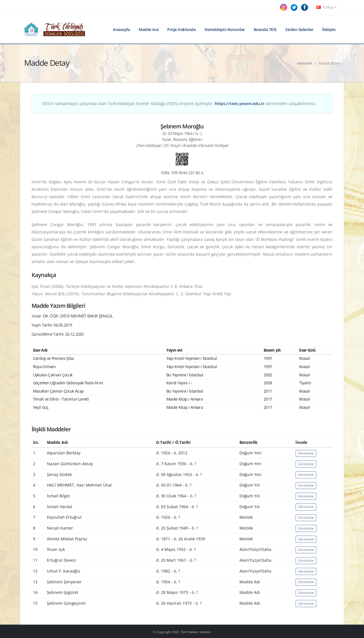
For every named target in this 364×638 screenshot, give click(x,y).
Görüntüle (306, 453)
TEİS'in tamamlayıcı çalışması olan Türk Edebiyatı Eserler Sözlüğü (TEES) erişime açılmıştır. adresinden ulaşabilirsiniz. (179, 103)
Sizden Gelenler (299, 29)
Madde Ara (149, 29)
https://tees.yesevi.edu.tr (240, 103)
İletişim (329, 29)
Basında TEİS (265, 29)
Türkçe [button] (326, 7)
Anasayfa (121, 29)
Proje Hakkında (181, 29)
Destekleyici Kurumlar (225, 29)
